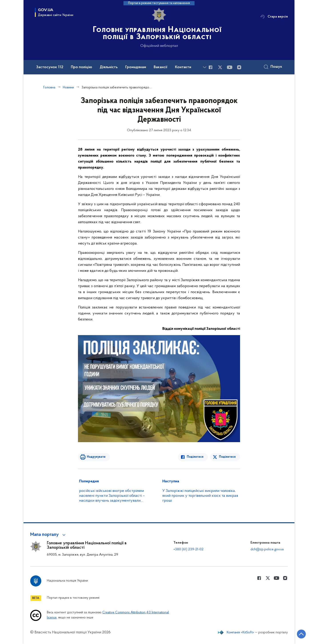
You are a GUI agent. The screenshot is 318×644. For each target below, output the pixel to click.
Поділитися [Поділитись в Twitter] (227, 457)
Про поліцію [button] (81, 67)
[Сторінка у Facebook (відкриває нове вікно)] (211, 67)
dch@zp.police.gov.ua (267, 549)
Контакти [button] (183, 67)
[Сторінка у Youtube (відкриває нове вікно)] (230, 67)
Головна (49, 87)
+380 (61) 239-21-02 (188, 549)
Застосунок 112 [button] (50, 67)
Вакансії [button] (161, 67)
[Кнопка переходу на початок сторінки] (301, 634)
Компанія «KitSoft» (240, 632)
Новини (68, 87)
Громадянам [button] (136, 67)
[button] (49, 535)
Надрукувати (96, 457)
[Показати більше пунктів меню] (205, 67)
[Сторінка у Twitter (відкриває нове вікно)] (220, 67)
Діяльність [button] (109, 67)
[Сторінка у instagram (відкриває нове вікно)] (239, 67)
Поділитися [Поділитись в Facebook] (195, 457)
